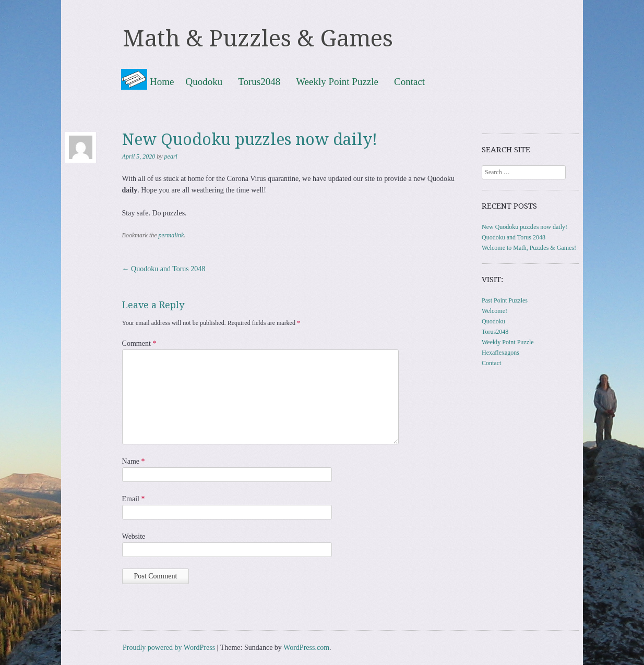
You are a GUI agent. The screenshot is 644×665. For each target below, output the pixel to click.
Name (134, 461)
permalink (171, 235)
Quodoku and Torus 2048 (164, 269)
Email (134, 499)
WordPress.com (306, 648)
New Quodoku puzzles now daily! (524, 227)
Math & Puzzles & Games (258, 39)
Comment (139, 343)
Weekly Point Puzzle (337, 81)
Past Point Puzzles (505, 300)
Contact (409, 81)
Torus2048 (259, 81)
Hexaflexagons (500, 353)
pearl (171, 156)
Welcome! (494, 311)
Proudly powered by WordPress (169, 648)
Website (134, 536)
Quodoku (204, 81)
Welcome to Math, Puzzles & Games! (529, 248)
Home (162, 82)
